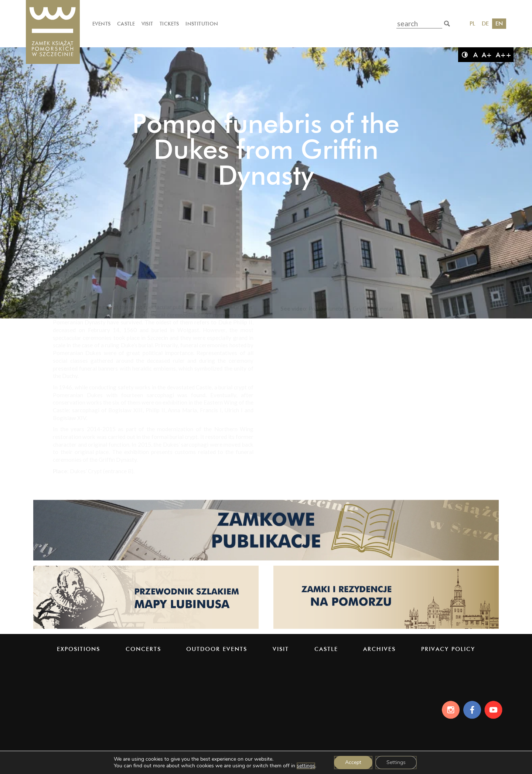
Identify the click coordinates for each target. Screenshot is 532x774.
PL (472, 23)
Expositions (79, 649)
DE (485, 23)
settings (306, 766)
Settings (396, 762)
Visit (147, 24)
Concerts (143, 649)
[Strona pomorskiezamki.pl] (386, 628)
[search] (447, 24)
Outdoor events (217, 649)
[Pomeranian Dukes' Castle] (53, 32)
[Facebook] (472, 710)
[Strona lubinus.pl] (146, 628)
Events (101, 24)
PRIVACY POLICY (448, 649)
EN (499, 23)
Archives (379, 649)
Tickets (169, 24)
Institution (202, 24)
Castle (126, 24)
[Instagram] (449, 710)
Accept (353, 762)
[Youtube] (495, 710)
